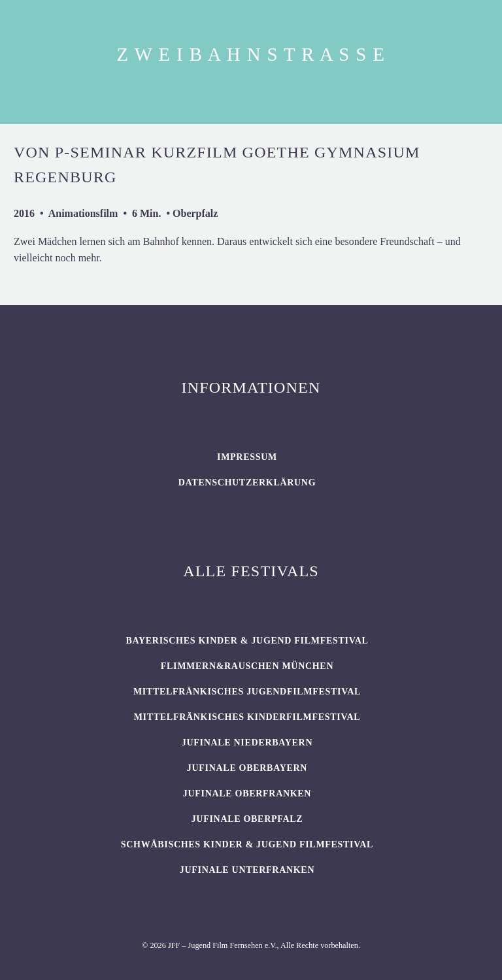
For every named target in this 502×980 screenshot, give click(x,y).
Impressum (247, 457)
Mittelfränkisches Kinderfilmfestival (247, 717)
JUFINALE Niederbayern (247, 743)
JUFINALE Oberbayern (247, 768)
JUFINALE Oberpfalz (247, 819)
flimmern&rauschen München (247, 666)
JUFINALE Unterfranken (247, 870)
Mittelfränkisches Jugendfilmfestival (247, 692)
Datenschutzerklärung (247, 482)
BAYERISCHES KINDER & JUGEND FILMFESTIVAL (247, 641)
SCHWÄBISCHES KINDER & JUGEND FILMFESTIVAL (247, 844)
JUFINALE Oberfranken (247, 793)
